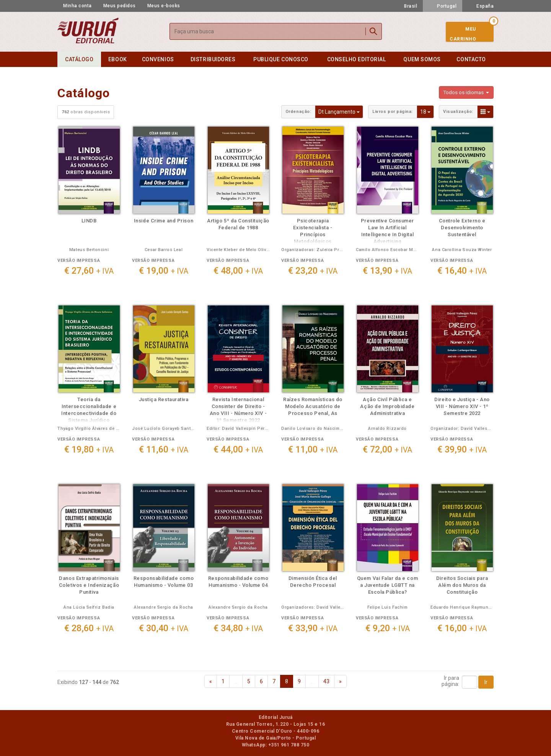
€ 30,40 (164, 628)
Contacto (471, 59)
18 (427, 111)
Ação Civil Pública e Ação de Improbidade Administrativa (387, 406)
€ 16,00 (462, 628)
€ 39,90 (462, 450)
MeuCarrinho (463, 34)
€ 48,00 (238, 271)
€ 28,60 (89, 628)
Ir (486, 682)
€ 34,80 (238, 628)
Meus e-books (164, 6)
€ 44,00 (238, 450)
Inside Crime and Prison (164, 221)
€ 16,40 (462, 271)
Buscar (373, 31)
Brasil (406, 6)
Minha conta (77, 6)
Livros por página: (393, 112)
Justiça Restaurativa (164, 399)
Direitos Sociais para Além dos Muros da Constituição (462, 585)
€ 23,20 (313, 271)
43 (326, 681)
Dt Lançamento (341, 111)
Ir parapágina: (450, 681)
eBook (118, 59)
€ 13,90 (387, 271)
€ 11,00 (313, 450)
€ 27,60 (89, 271)
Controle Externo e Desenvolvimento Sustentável (462, 228)
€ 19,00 (164, 271)
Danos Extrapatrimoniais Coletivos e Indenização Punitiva (89, 585)
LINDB (89, 221)
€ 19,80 (89, 450)
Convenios (158, 59)
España (481, 6)
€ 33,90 (313, 628)
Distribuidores (213, 59)
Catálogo (79, 59)
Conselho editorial (357, 59)
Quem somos (422, 59)
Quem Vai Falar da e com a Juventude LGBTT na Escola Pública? (387, 585)
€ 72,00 (387, 450)
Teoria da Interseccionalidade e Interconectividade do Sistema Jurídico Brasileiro (89, 413)
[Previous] (211, 681)
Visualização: (458, 112)
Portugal (443, 6)
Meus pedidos (120, 6)
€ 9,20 (388, 628)
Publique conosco (281, 59)
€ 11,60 (164, 450)
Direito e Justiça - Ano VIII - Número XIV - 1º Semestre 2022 (462, 406)
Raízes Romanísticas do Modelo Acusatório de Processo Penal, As (313, 406)
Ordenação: (298, 112)
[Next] (340, 681)
